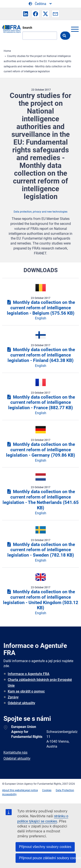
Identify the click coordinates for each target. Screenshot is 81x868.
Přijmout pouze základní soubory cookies (47, 858)
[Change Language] (40, 4)
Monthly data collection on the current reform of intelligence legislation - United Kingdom (41, 600)
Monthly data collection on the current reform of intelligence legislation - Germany (40, 450)
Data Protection (65, 790)
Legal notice (31, 790)
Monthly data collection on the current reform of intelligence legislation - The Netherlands (41, 500)
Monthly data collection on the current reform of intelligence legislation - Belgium (40, 308)
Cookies (47, 790)
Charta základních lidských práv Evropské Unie (40, 683)
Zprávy (13, 697)
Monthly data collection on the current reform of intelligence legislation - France (40, 402)
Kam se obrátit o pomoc (26, 691)
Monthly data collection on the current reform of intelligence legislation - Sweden (40, 550)
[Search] (40, 36)
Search (27, 28)
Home (7, 51)
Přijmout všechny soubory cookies (45, 847)
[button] (26, 14)
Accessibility (9, 794)
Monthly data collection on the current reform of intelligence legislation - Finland (40, 355)
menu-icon (75, 29)
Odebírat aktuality (21, 703)
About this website (13, 790)
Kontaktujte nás (15, 752)
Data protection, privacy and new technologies (40, 212)
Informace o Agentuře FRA (29, 674)
